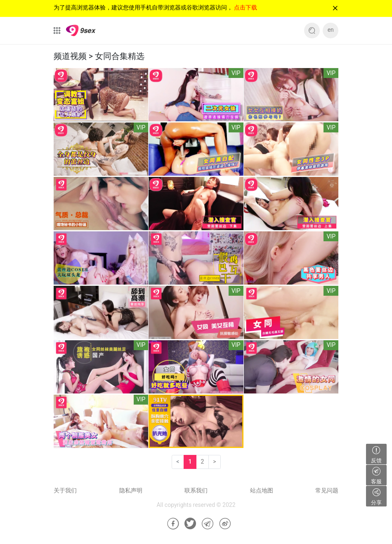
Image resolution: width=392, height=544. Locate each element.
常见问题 (327, 490)
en (331, 30)
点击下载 (246, 7)
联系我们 (196, 490)
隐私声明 (131, 490)
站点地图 (262, 490)
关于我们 (65, 490)
